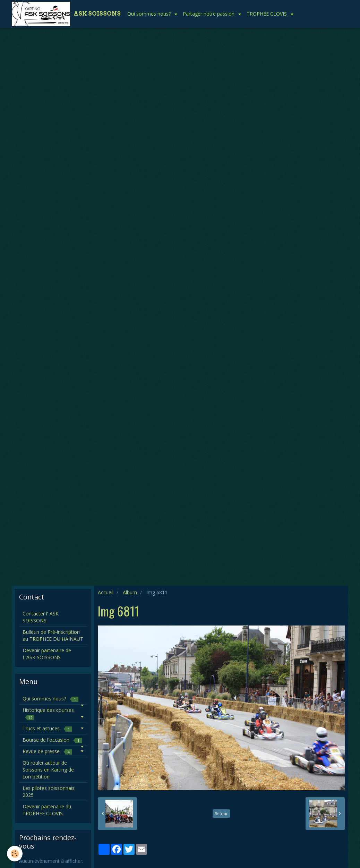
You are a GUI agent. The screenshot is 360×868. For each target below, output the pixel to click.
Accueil (106, 592)
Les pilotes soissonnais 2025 (49, 792)
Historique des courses (48, 713)
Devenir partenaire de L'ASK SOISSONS (47, 654)
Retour (221, 814)
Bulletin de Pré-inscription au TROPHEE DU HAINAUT (53, 635)
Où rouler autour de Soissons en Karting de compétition (48, 770)
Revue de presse (47, 751)
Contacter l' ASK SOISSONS (41, 617)
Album (130, 592)
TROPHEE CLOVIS (267, 14)
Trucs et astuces (47, 728)
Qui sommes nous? (150, 14)
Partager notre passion (209, 14)
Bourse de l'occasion (52, 740)
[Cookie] (15, 854)
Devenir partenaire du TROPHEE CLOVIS (47, 810)
